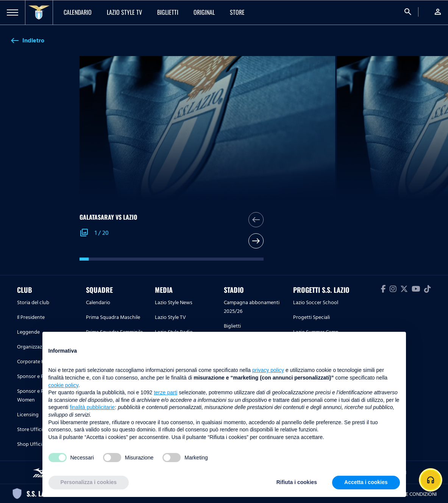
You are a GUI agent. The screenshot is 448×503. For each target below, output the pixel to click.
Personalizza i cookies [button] (89, 482)
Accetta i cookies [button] (366, 482)
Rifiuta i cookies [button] (297, 482)
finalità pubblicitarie (92, 407)
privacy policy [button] (268, 370)
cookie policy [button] (63, 385)
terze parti (165, 392)
